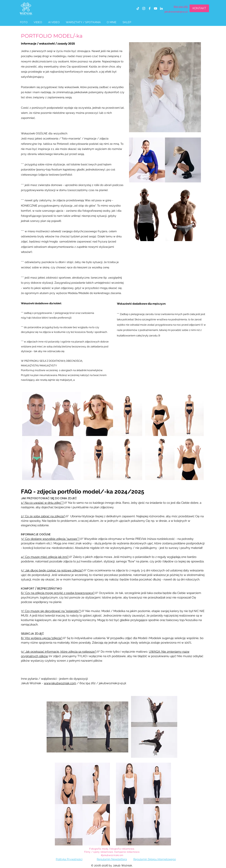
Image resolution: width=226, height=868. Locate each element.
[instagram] (144, 8)
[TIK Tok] (138, 8)
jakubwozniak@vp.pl (176, 12)
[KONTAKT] (199, 8)
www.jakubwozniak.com (60, 683)
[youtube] (155, 8)
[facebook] (150, 8)
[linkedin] (161, 8)
